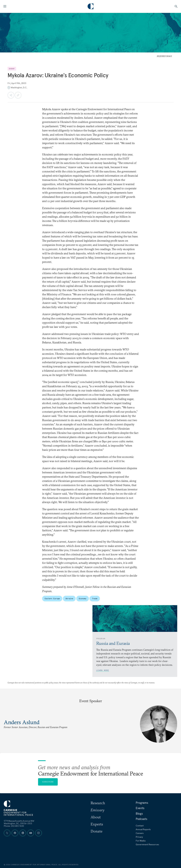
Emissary (97, 810)
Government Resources (147, 844)
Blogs (139, 814)
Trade (95, 598)
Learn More (103, 670)
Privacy (139, 837)
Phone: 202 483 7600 (14, 826)
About (96, 817)
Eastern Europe (52, 598)
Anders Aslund (22, 722)
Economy (83, 598)
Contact (140, 826)
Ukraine (69, 598)
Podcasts (141, 819)
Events (140, 808)
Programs (142, 803)
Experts (97, 824)
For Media (141, 841)
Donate (96, 831)
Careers (140, 833)
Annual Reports (143, 829)
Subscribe (48, 782)
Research (98, 803)
